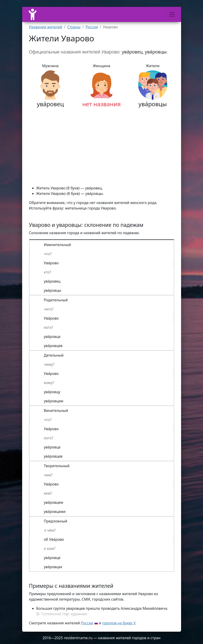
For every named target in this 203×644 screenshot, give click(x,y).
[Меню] (172, 14)
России (87, 623)
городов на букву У (119, 623)
